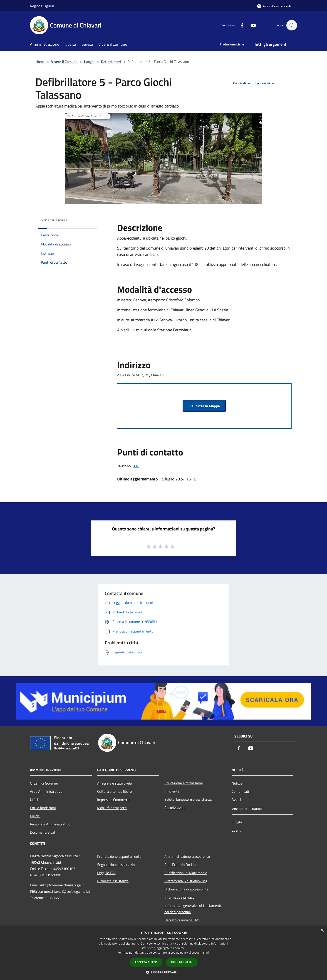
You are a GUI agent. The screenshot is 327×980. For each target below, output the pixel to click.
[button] (163, 972)
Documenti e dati (43, 832)
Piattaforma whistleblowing (186, 881)
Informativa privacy (179, 897)
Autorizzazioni (175, 807)
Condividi (243, 83)
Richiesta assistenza (113, 881)
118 (136, 466)
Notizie (237, 783)
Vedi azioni (266, 83)
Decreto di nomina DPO (182, 920)
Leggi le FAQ (107, 873)
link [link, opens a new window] (207, 953)
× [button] (322, 931)
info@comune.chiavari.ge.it (62, 885)
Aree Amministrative (46, 791)
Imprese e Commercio (114, 800)
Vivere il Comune (65, 62)
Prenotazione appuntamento (119, 856)
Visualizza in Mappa (204, 406)
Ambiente (172, 791)
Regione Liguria (42, 6)
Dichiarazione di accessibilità (186, 889)
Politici (35, 816)
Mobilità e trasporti (112, 808)
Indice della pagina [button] (54, 220)
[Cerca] (292, 25)
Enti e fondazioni (43, 808)
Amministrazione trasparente (187, 856)
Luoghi (89, 62)
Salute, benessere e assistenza (188, 799)
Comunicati (240, 791)
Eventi (237, 830)
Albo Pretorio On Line (181, 865)
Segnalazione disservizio (116, 865)
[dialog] (163, 953)
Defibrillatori (111, 62)
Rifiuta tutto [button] (182, 962)
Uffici (34, 800)
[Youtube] (251, 25)
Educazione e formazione (184, 783)
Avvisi (236, 800)
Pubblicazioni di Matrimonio (186, 873)
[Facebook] (240, 25)
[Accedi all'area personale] (274, 6)
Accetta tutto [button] (146, 962)
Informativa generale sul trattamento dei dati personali (193, 909)
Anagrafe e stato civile (114, 783)
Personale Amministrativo (50, 824)
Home (40, 62)
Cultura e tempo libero (114, 791)
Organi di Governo (44, 783)
